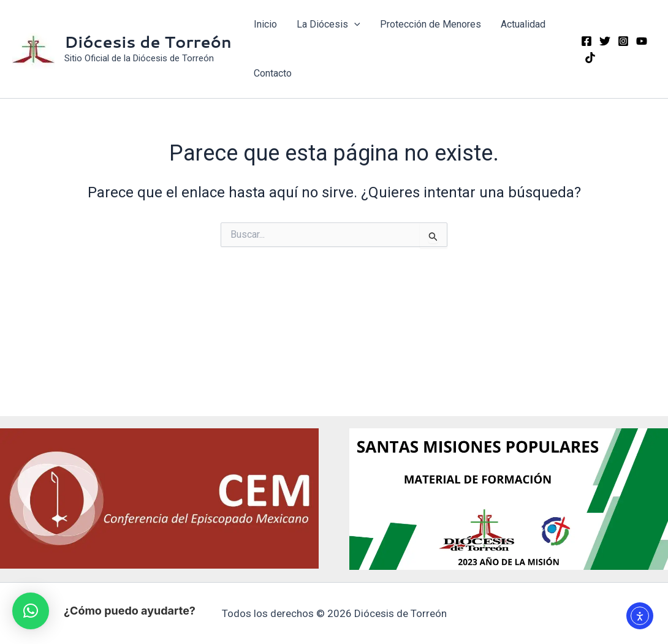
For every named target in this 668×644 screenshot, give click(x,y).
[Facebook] (586, 41)
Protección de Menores (431, 24)
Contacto (273, 73)
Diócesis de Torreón (148, 42)
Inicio (265, 24)
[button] (31, 611)
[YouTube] (642, 41)
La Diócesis (328, 25)
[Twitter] (605, 41)
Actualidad (523, 24)
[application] (354, 25)
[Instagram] (623, 41)
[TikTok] (590, 58)
